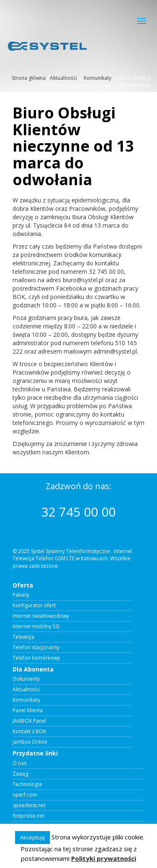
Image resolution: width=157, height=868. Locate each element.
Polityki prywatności (104, 858)
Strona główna (29, 78)
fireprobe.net (28, 816)
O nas (19, 763)
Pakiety (21, 595)
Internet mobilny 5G (36, 627)
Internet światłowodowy (41, 616)
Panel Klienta (28, 711)
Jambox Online (30, 742)
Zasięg (21, 774)
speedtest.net (29, 805)
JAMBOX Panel (29, 721)
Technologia (27, 784)
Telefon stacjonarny (36, 648)
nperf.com (25, 795)
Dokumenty (26, 679)
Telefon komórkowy (36, 658)
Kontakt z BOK (29, 732)
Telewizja (23, 637)
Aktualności (63, 78)
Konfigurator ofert (34, 606)
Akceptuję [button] (32, 837)
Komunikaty (98, 78)
